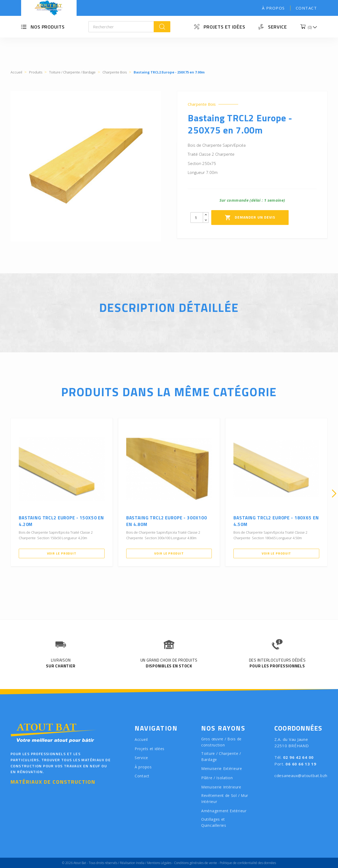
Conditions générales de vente (196, 863)
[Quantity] (197, 218)
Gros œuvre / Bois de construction (221, 742)
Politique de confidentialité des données (248, 863)
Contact (306, 8)
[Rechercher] (121, 27)
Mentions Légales (159, 863)
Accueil (141, 739)
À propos (273, 8)
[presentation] (4, 493)
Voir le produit (62, 553)
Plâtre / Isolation (217, 778)
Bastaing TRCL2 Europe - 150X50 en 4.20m (61, 521)
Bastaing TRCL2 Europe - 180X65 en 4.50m (276, 521)
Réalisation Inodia (132, 863)
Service (278, 27)
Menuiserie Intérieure (221, 787)
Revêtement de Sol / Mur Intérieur (225, 798)
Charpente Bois (202, 104)
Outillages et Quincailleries (214, 822)
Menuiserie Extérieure (222, 768)
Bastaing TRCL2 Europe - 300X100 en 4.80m (167, 521)
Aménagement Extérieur (224, 811)
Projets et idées (224, 27)
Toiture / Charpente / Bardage (221, 756)
